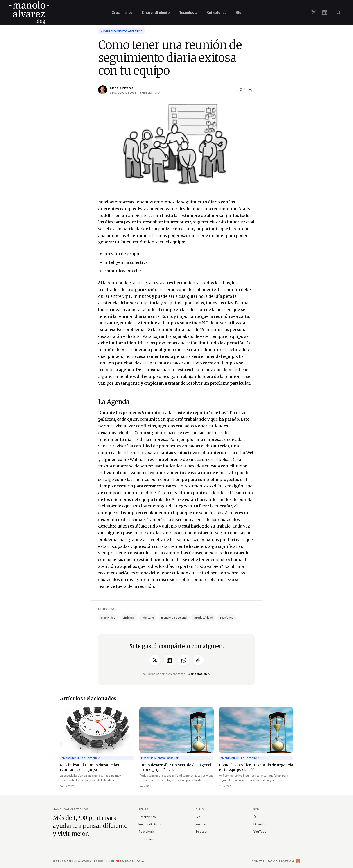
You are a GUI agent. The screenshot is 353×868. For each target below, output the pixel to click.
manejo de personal (174, 618)
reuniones (227, 618)
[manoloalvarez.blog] (29, 12)
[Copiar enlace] (198, 660)
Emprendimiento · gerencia (123, 31)
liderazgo (148, 618)
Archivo (201, 824)
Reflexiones (216, 12)
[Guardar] (241, 90)
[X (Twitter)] (255, 816)
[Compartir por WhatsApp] (184, 660)
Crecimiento (122, 12)
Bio (239, 12)
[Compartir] (251, 90)
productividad (204, 618)
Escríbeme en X (199, 674)
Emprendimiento (156, 12)
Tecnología (188, 12)
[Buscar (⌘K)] (339, 12)
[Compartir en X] (155, 660)
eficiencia (129, 618)
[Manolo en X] (314, 12)
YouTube (260, 831)
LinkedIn (260, 824)
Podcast (202, 831)
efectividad (108, 618)
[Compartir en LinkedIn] (169, 660)
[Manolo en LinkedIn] (325, 12)
